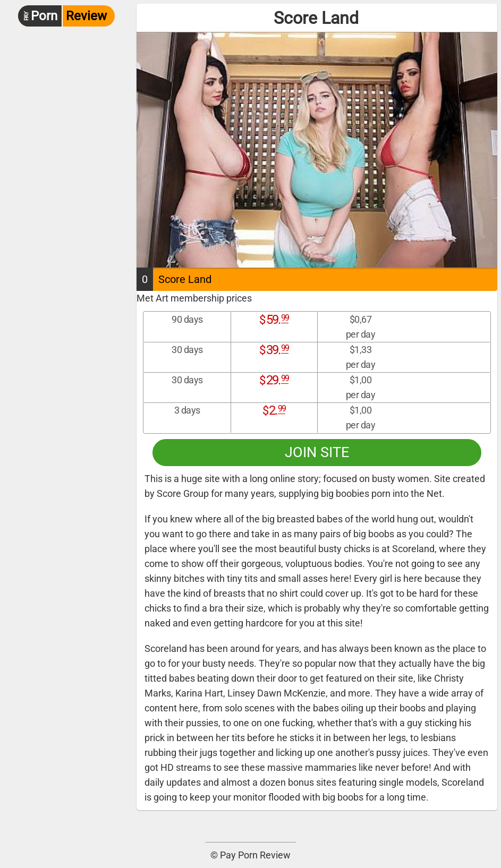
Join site (317, 452)
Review (62, 16)
